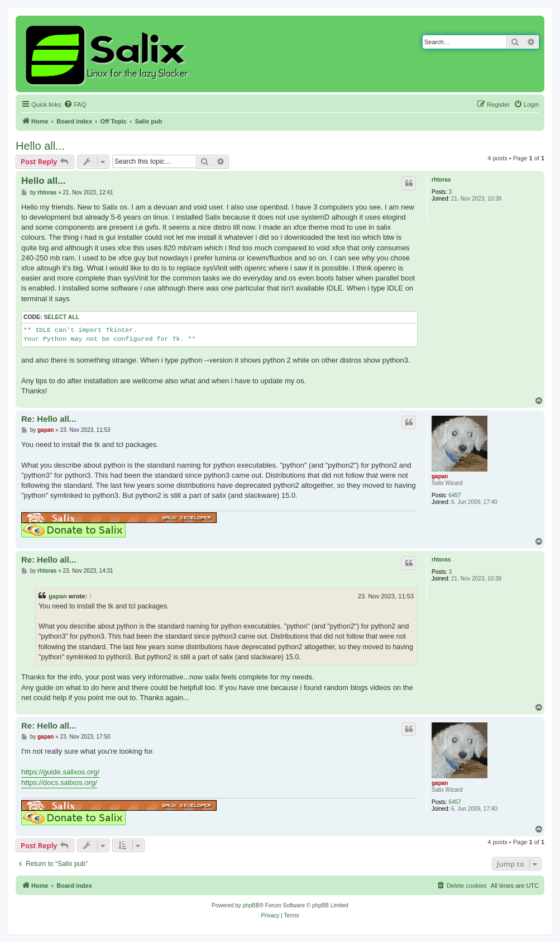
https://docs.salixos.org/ (59, 782)
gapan (440, 476)
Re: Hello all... (49, 419)
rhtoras (441, 180)
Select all (61, 317)
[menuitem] (75, 104)
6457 (455, 495)
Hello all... (40, 146)
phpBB (251, 905)
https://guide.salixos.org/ (60, 772)
